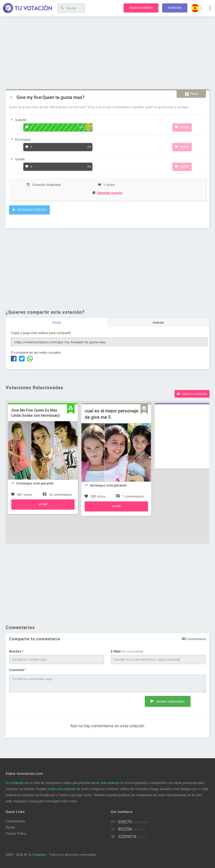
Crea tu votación (192, 393)
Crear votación (141, 8)
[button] (197, 8)
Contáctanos (15, 821)
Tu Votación (15, 783)
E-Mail (127, 651)
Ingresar (175, 8)
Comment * (18, 670)
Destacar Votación (29, 210)
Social (56, 323)
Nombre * (16, 651)
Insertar (158, 323)
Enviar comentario (168, 701)
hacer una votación (105, 783)
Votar (182, 127)
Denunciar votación (107, 193)
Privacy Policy (16, 833)
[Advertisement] (108, 53)
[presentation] (43, 705)
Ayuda (10, 827)
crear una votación (62, 789)
